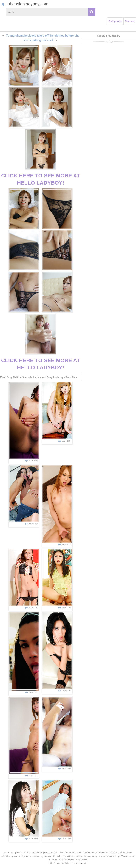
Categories (115, 21)
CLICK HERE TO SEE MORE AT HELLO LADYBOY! (41, 179)
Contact (82, 863)
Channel (130, 21)
